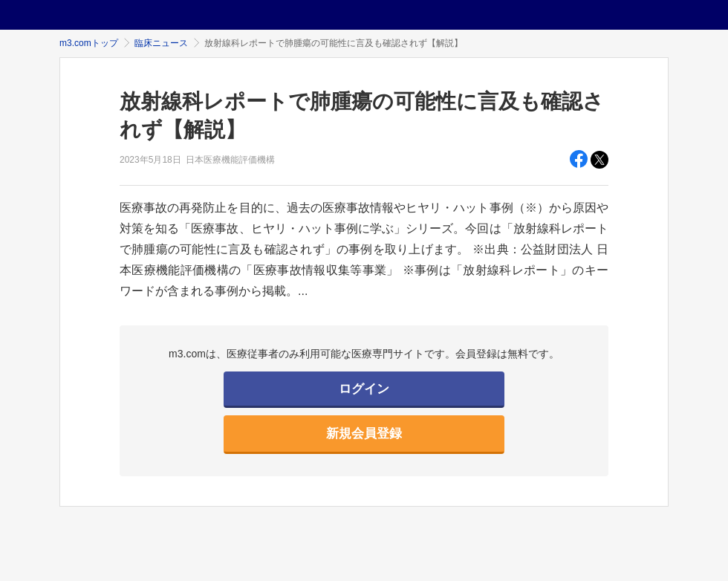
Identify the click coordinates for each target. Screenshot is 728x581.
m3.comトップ (89, 43)
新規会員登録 (364, 434)
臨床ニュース (161, 43)
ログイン (364, 389)
